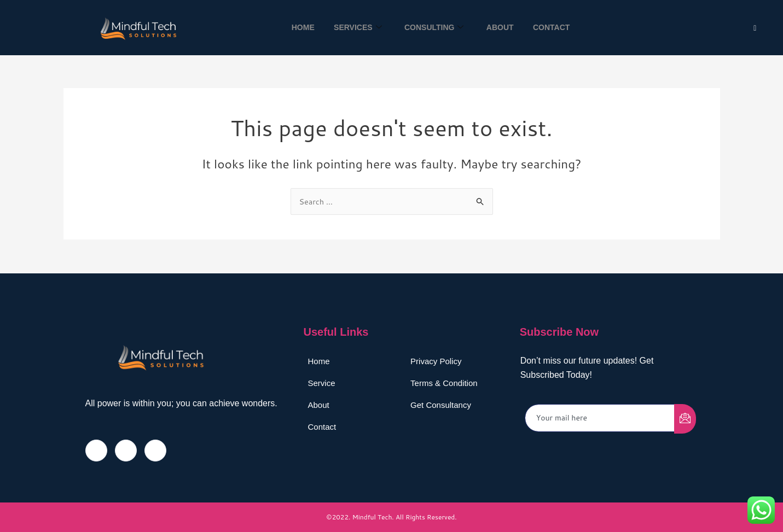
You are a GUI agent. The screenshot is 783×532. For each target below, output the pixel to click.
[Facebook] (96, 451)
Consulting (434, 28)
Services (355, 28)
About (502, 27)
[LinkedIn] (155, 451)
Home (298, 27)
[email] (600, 418)
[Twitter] (755, 28)
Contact (556, 27)
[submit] (685, 419)
